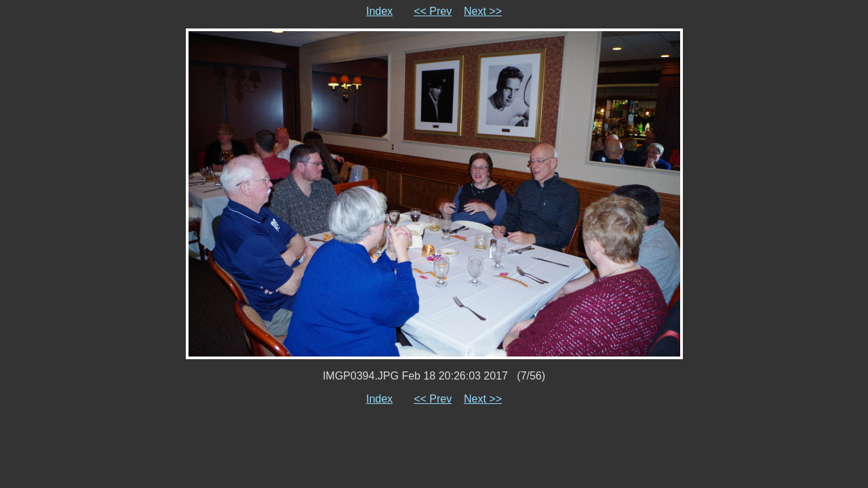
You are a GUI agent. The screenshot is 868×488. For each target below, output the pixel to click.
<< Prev (433, 11)
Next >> (483, 11)
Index (379, 11)
